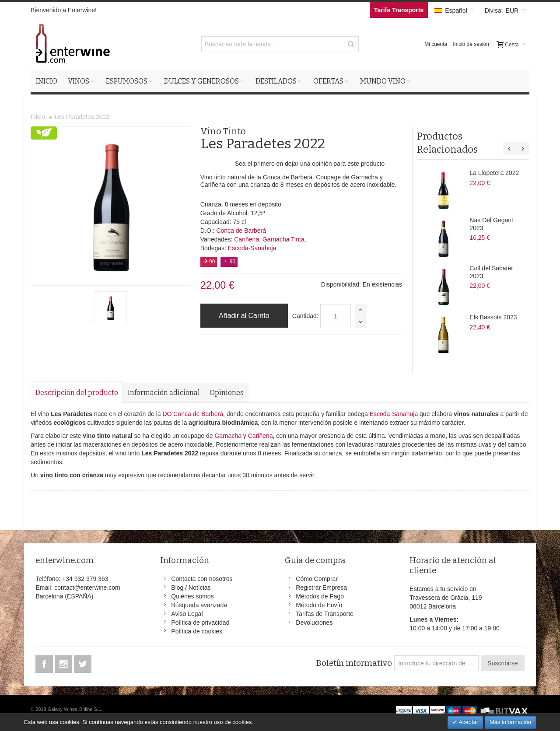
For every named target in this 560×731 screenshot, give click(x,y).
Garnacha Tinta (283, 239)
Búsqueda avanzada (199, 605)
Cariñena (247, 239)
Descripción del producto (77, 393)
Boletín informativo (354, 663)
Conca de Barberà (241, 231)
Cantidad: (305, 316)
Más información (510, 722)
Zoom (110, 206)
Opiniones (227, 393)
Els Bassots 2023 (493, 317)
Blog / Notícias (191, 588)
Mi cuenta (436, 44)
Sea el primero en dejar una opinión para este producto (310, 164)
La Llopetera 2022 (494, 173)
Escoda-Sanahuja (252, 248)
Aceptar (468, 722)
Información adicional (164, 393)
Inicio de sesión (471, 44)
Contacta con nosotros (202, 579)
